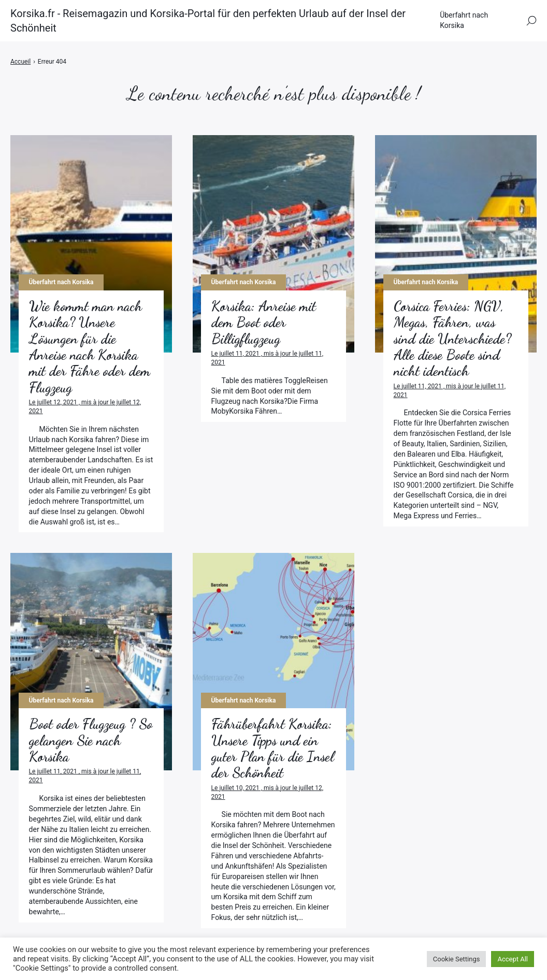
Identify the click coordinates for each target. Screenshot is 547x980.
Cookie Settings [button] (457, 959)
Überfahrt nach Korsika (464, 20)
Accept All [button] (513, 959)
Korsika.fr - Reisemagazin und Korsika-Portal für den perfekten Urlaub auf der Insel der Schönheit (208, 21)
